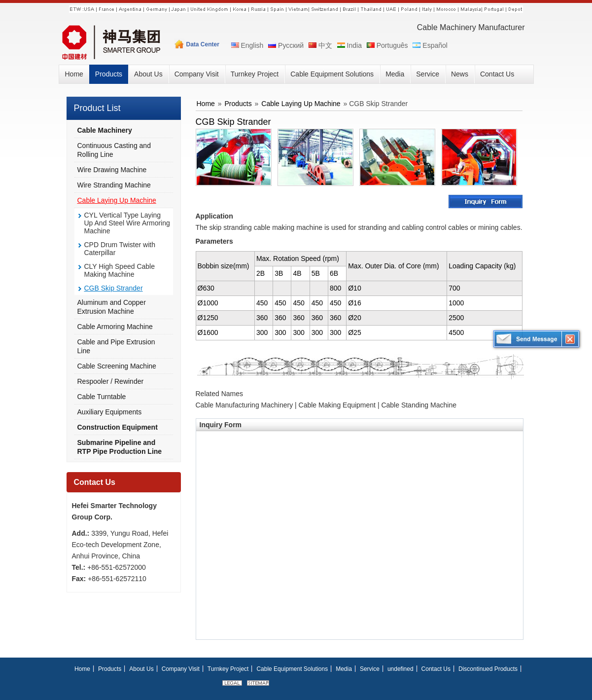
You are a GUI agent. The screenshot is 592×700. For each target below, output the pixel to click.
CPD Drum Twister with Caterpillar (120, 249)
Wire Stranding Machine (114, 185)
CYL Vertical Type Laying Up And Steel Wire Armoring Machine (127, 223)
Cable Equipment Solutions (292, 669)
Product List (97, 108)
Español (429, 45)
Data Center (203, 44)
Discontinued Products (488, 669)
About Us (141, 669)
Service (370, 669)
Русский (285, 45)
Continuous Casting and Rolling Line (114, 150)
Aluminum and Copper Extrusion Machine (112, 307)
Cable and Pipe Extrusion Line (116, 346)
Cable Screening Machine (117, 366)
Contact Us (95, 482)
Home (206, 104)
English (247, 45)
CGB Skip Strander (114, 288)
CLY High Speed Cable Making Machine (120, 270)
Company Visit (181, 669)
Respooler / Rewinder (111, 381)
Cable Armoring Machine (115, 327)
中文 (320, 45)
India (349, 45)
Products (238, 104)
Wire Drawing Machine (112, 170)
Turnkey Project (228, 669)
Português (387, 45)
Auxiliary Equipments (110, 412)
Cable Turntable (102, 397)
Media (344, 669)
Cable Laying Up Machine (117, 200)
